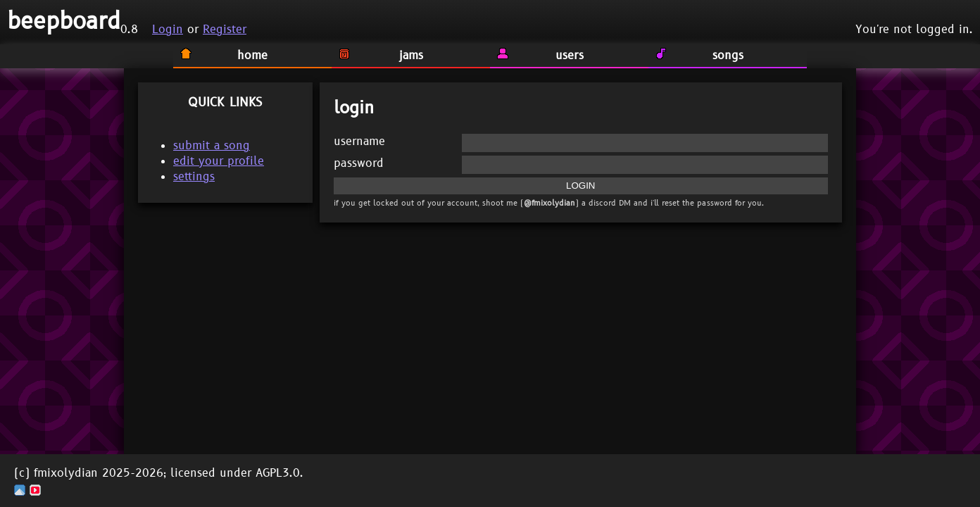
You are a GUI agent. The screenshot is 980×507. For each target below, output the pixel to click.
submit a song (212, 146)
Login (168, 30)
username (359, 142)
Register (225, 30)
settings (194, 177)
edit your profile (219, 161)
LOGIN (580, 186)
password (359, 163)
